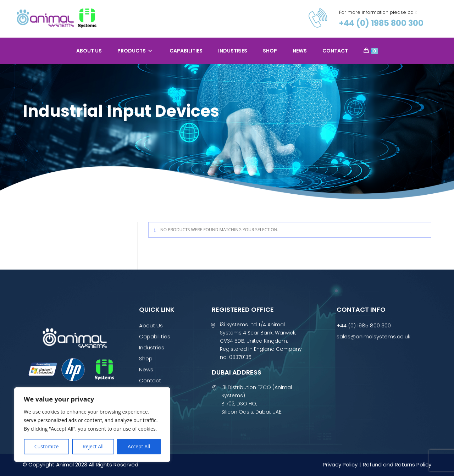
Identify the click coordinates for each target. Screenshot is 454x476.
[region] (92, 425)
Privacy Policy (340, 464)
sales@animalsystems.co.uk (373, 336)
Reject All (93, 446)
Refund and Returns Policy (397, 464)
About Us (151, 325)
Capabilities (155, 336)
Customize (46, 446)
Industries (152, 347)
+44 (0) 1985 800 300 (381, 23)
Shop (146, 358)
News (146, 369)
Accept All (139, 446)
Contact (150, 380)
